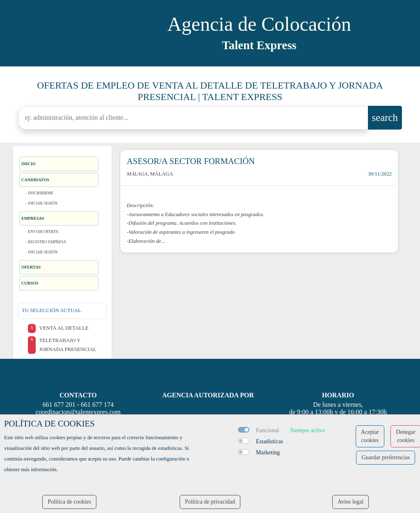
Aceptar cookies (370, 436)
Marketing (268, 453)
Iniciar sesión (43, 203)
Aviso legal (350, 502)
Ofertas (31, 267)
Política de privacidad (210, 502)
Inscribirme (41, 193)
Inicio (29, 164)
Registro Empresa (47, 242)
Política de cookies (69, 502)
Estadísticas (269, 441)
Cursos (30, 283)
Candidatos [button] (35, 180)
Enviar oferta (43, 231)
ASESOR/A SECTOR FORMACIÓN (191, 161)
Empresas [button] (33, 218)
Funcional (267, 430)
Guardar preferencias (386, 457)
